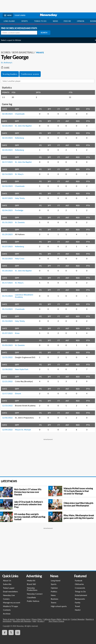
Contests (7, 610)
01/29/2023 (9, 234)
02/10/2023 (9, 186)
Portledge (21, 210)
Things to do (40, 21)
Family (78, 602)
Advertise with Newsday (22, 621)
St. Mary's (21, 174)
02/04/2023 (9, 210)
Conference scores (32, 74)
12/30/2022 (9, 369)
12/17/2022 (9, 393)
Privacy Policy (37, 619)
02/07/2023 (9, 198)
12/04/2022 (9, 430)
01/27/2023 (9, 246)
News (55, 21)
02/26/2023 (9, 126)
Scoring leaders (12, 74)
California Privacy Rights (52, 619)
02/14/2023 (9, 174)
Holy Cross (21, 258)
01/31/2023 (9, 222)
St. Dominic (22, 222)
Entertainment (81, 595)
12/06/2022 (9, 418)
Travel (77, 606)
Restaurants (80, 599)
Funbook (79, 580)
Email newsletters (10, 591)
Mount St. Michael (25, 430)
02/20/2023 (9, 150)
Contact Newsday (78, 619)
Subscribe (7, 584)
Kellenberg (21, 138)
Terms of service (9, 619)
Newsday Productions (32, 589)
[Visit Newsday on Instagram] (18, 633)
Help (34, 621)
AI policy (41, 621)
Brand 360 (31, 584)
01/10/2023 (9, 321)
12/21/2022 (9, 381)
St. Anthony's (8, 62)
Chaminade (21, 114)
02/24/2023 (9, 138)
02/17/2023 (9, 162)
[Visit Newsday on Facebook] (4, 633)
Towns (54, 602)
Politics (54, 591)
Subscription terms (23, 619)
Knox (19, 333)
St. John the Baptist (25, 126)
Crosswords (80, 588)
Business (55, 599)
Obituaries (79, 584)
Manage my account (11, 602)
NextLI (78, 610)
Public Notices (33, 601)
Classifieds (31, 597)
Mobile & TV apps (10, 606)
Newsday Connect (35, 594)
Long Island (9, 21)
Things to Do (80, 591)
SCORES (7, 52)
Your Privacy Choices (56, 621)
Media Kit (31, 580)
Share (7, 68)
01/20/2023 (9, 271)
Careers (6, 599)
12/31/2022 (9, 357)
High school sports (59, 606)
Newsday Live (9, 595)
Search (46, 33)
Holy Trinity (22, 198)
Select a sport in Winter (13, 40)
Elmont (20, 393)
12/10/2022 (9, 405)
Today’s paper (9, 588)
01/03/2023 (9, 345)
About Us (7, 580)
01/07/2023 (9, 333)
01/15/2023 (9, 296)
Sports (25, 21)
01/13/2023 (9, 309)
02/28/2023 (9, 114)
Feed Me (67, 21)
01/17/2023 (9, 283)
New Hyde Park (23, 369)
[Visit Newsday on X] (11, 633)
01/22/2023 (9, 258)
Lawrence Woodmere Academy (26, 296)
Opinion (81, 21)
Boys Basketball (25, 52)
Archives (7, 614)
